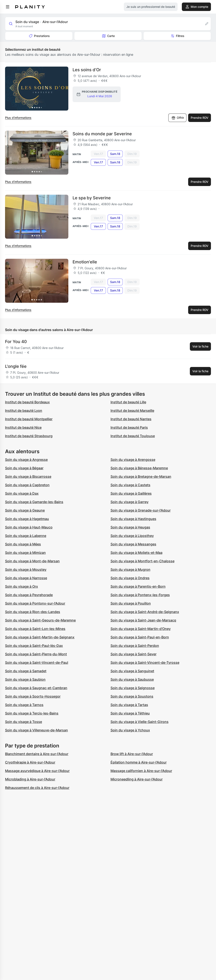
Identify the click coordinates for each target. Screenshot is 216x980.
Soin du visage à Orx (22, 586)
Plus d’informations (18, 118)
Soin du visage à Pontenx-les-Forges (140, 595)
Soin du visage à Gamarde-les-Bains (34, 502)
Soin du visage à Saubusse (132, 679)
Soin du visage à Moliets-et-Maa (136, 553)
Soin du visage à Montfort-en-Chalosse (142, 561)
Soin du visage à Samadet (26, 671)
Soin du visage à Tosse (24, 722)
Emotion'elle (85, 262)
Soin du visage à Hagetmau (27, 519)
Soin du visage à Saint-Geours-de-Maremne (40, 620)
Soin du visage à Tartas (129, 705)
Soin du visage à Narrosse (26, 578)
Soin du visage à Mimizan (25, 553)
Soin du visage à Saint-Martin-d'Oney (141, 629)
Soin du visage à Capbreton (27, 485)
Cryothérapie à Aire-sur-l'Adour (30, 762)
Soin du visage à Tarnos (24, 705)
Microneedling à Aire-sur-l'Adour (137, 779)
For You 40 (16, 342)
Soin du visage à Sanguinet (132, 671)
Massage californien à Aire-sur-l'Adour (141, 771)
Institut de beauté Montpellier (29, 419)
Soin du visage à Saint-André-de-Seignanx (145, 612)
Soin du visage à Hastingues (133, 519)
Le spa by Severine (92, 198)
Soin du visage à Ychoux (130, 730)
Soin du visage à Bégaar (24, 468)
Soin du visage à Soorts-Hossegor (33, 696)
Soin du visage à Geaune (25, 510)
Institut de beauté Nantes (131, 419)
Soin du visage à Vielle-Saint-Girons (140, 722)
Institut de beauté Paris (129, 427)
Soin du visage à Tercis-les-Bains (32, 713)
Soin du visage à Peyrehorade (29, 595)
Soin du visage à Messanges (133, 544)
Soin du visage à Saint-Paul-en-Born (140, 637)
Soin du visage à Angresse (26, 460)
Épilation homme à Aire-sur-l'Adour (139, 762)
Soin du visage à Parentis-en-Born (138, 586)
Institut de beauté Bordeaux (27, 402)
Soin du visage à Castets (130, 485)
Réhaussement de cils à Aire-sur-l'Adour (37, 788)
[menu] (8, 7)
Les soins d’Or (87, 70)
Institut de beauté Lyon (24, 411)
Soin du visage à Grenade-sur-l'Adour (141, 510)
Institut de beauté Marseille (132, 411)
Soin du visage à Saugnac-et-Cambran (36, 688)
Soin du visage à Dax (22, 493)
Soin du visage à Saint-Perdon (135, 646)
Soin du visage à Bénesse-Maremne (139, 468)
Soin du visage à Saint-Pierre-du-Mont (36, 654)
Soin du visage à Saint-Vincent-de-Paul (37, 662)
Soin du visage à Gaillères (131, 493)
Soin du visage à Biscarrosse (28, 476)
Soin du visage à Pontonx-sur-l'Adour (35, 603)
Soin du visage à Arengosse (133, 460)
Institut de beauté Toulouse (133, 436)
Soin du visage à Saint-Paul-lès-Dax (34, 646)
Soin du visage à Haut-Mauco (29, 527)
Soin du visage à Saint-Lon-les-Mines (35, 629)
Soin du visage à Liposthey (132, 536)
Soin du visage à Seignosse (133, 688)
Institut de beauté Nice (23, 427)
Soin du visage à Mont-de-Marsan (32, 561)
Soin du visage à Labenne (26, 536)
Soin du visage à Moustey (26, 569)
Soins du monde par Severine (102, 134)
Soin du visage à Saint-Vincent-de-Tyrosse (145, 662)
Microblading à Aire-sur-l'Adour (30, 779)
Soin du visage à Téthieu (130, 713)
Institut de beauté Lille (128, 402)
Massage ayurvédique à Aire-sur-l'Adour (37, 771)
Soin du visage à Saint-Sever (134, 654)
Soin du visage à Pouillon (131, 603)
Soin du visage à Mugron (130, 569)
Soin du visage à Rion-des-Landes (33, 612)
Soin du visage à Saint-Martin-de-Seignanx (40, 637)
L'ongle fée (16, 366)
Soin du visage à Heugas (130, 527)
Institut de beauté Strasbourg (29, 436)
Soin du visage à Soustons (132, 696)
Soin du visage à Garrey (130, 502)
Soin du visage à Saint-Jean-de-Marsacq (143, 620)
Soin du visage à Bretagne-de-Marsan (141, 476)
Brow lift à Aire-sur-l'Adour (132, 754)
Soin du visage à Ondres (130, 578)
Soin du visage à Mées (23, 544)
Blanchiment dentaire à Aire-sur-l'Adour (37, 754)
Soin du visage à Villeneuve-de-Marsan (36, 730)
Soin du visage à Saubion (25, 679)
